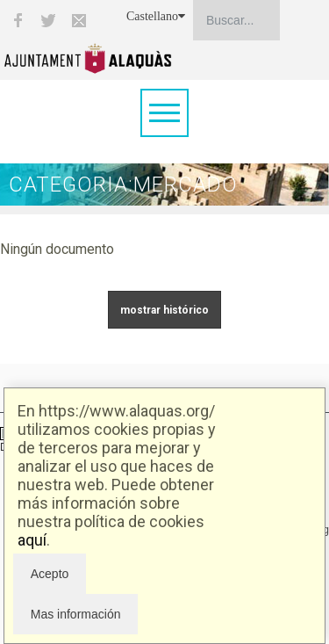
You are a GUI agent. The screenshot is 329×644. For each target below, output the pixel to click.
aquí (32, 540)
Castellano (156, 16)
